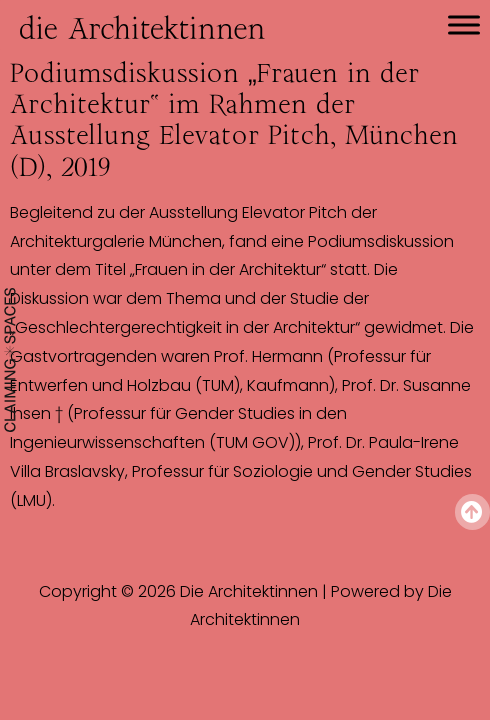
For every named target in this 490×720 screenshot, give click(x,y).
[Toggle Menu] (464, 24)
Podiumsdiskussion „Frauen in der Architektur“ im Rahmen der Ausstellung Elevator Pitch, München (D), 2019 (234, 120)
